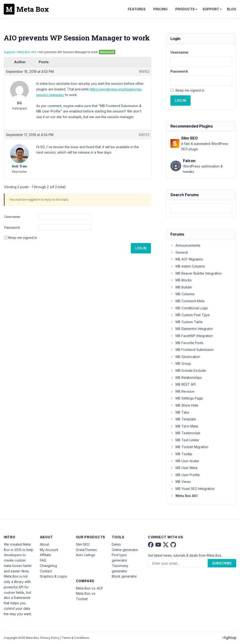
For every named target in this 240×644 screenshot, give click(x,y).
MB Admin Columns (188, 266)
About (44, 544)
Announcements (185, 245)
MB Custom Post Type (190, 315)
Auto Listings (86, 555)
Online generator (125, 550)
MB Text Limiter (185, 440)
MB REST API (183, 384)
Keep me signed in (23, 238)
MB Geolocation (185, 357)
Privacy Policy (50, 638)
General (179, 252)
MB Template (183, 419)
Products (185, 9)
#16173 (144, 135)
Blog (232, 9)
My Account (49, 550)
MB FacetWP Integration (192, 336)
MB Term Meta (184, 426)
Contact (46, 571)
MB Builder (181, 287)
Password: (12, 227)
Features (137, 9)
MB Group (181, 363)
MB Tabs (180, 412)
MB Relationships (186, 378)
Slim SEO (83, 544)
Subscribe (222, 563)
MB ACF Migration (187, 259)
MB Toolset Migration (189, 447)
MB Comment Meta (187, 301)
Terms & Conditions (75, 638)
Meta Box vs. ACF (90, 588)
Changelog (48, 566)
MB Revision (182, 391)
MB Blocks (181, 280)
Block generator (124, 576)
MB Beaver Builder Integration (196, 273)
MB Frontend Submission (192, 350)
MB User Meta (184, 468)
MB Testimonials (185, 433)
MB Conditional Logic (189, 308)
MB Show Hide (184, 405)
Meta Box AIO (27, 52)
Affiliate (45, 555)
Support (211, 9)
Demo (116, 544)
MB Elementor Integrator (192, 329)
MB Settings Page (187, 398)
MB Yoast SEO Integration (193, 489)
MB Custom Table (187, 322)
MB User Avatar (185, 461)
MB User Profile (185, 475)
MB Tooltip (181, 454)
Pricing (160, 9)
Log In (141, 248)
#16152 (144, 72)
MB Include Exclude (188, 370)
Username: (12, 217)
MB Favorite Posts (187, 343)
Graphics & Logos (53, 576)
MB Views (181, 482)
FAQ (43, 560)
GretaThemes (86, 550)
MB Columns (182, 294)
